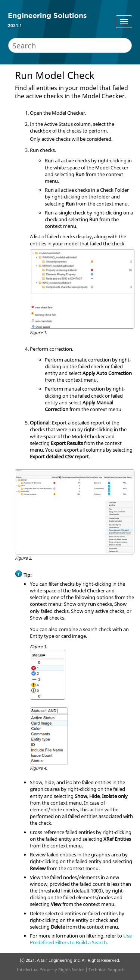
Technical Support (106, 969)
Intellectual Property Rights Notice (50, 969)
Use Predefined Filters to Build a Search (81, 939)
